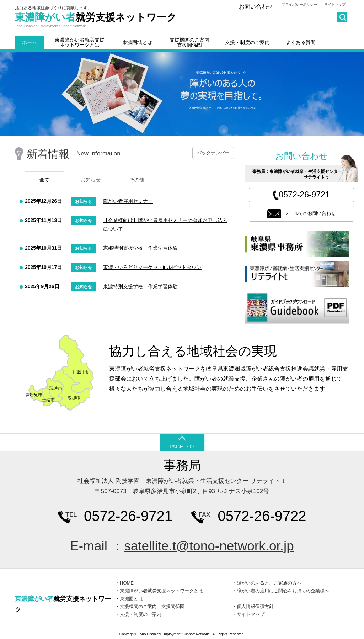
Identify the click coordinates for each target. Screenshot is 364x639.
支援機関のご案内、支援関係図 (152, 606)
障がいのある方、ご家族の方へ (269, 583)
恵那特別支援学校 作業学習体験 (140, 248)
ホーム (30, 42)
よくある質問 (301, 42)
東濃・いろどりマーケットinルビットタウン (152, 267)
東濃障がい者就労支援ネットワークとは (80, 42)
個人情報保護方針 (255, 606)
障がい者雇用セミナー (128, 201)
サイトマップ (335, 4)
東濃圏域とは (137, 42)
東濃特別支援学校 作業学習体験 (140, 286)
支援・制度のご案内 (247, 42)
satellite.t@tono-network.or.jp (209, 546)
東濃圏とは (131, 599)
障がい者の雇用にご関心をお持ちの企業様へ (283, 591)
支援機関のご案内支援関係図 (189, 42)
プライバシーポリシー (299, 4)
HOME (127, 583)
